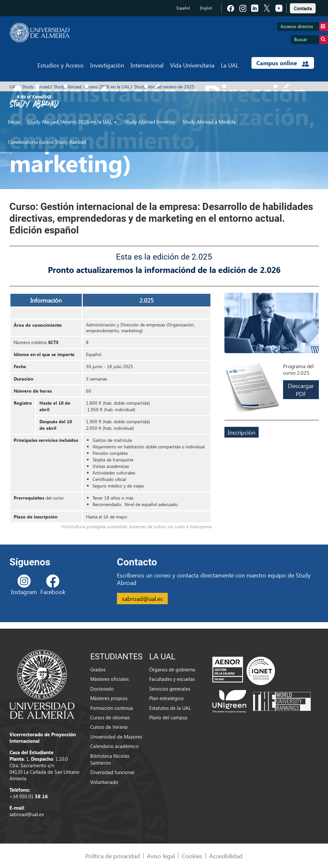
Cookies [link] (192, 856)
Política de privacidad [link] (113, 856)
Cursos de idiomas (110, 717)
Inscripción (242, 432)
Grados (98, 669)
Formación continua (112, 708)
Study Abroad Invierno (150, 121)
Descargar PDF (301, 390)
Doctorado (102, 689)
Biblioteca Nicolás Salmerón (110, 759)
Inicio (14, 121)
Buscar (311, 40)
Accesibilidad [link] (226, 856)
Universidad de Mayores (116, 737)
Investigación (107, 65)
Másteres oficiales (109, 679)
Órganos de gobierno (172, 669)
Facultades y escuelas (172, 679)
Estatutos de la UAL (170, 708)
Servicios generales (170, 689)
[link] (303, 7)
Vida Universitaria (192, 65)
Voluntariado (104, 782)
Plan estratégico (166, 698)
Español (183, 8)
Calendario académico (114, 746)
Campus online (283, 63)
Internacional (147, 65)
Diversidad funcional (112, 772)
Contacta (303, 8)
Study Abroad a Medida (209, 121)
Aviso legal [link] (161, 856)
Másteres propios (109, 698)
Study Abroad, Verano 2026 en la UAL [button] (72, 121)
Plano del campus (168, 717)
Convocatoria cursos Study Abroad (47, 142)
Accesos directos (304, 27)
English (206, 8)
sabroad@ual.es (142, 599)
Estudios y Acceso (61, 65)
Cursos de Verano (109, 727)
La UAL (230, 65)
